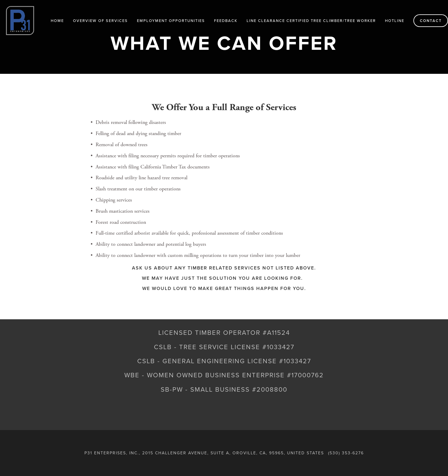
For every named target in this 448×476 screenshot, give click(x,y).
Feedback (226, 21)
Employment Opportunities (171, 21)
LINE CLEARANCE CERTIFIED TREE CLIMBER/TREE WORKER (311, 21)
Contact (431, 21)
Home (57, 21)
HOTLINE (395, 21)
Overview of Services (100, 21)
